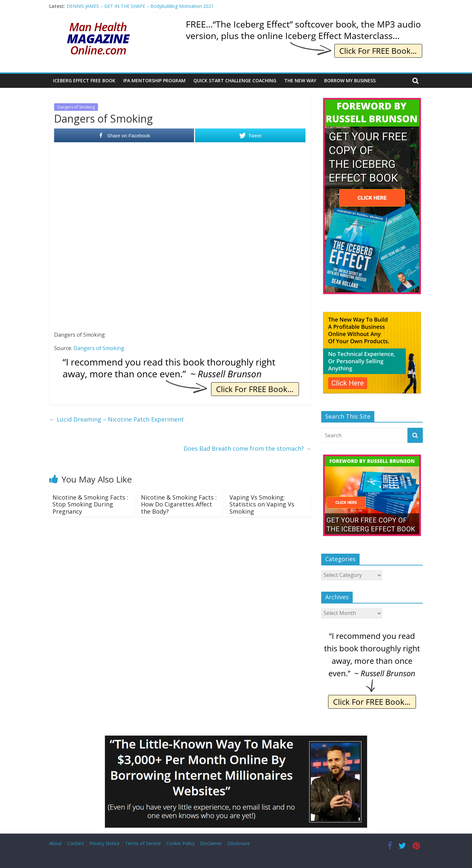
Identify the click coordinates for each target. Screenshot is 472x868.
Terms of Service (143, 843)
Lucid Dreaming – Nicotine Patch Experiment (117, 419)
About (56, 843)
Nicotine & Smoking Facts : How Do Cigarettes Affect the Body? (179, 504)
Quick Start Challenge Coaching (235, 80)
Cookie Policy (180, 843)
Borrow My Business (350, 80)
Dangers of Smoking (76, 107)
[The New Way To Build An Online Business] (372, 315)
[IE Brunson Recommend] (180, 361)
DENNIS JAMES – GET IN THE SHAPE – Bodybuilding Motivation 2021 (140, 6)
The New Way (300, 80)
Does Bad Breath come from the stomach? (247, 448)
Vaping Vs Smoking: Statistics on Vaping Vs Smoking (262, 504)
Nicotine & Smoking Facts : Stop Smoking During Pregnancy (90, 504)
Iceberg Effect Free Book (84, 80)
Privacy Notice (104, 843)
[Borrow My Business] (236, 740)
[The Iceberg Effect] (372, 101)
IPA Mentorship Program (154, 80)
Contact (76, 843)
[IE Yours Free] (304, 23)
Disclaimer (211, 843)
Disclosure (239, 843)
